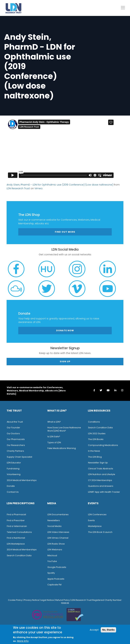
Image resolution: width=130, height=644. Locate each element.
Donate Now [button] (65, 330)
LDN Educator (14, 463)
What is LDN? (54, 422)
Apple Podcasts (56, 579)
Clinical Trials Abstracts (101, 469)
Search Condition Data (100, 428)
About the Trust (15, 422)
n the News (94, 451)
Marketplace (95, 526)
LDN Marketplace (16, 544)
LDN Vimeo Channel (58, 538)
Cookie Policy (15, 600)
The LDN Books (96, 439)
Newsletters (54, 520)
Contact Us (13, 492)
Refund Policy (63, 600)
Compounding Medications (103, 445)
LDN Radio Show (56, 544)
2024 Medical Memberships (22, 480)
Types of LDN (54, 442)
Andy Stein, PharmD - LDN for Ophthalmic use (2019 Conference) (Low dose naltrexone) (60, 185)
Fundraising (13, 469)
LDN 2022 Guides (97, 433)
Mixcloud (52, 555)
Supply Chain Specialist (19, 457)
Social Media (54, 526)
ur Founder (14, 428)
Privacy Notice (31, 600)
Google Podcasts (57, 567)
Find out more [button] (65, 232)
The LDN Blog (95, 457)
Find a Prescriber (16, 520)
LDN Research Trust (18, 188)
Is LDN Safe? (54, 437)
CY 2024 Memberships (100, 480)
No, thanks (109, 630)
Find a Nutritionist (16, 538)
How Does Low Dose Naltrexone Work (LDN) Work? (64, 429)
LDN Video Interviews (58, 532)
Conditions (94, 422)
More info (23, 641)
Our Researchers (16, 445)
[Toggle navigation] (123, 8)
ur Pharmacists (17, 439)
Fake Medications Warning (62, 448)
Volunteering (14, 474)
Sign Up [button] (65, 361)
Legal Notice (47, 600)
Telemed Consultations (19, 532)
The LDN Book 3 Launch (100, 532)
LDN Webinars (55, 550)
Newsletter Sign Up (98, 463)
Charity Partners (15, 451)
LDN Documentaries (58, 514)
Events (91, 520)
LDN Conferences (97, 514)
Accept (94, 630)
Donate (11, 486)
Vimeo (39, 188)
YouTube (52, 561)
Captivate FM (54, 585)
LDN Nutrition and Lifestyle (102, 474)
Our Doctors (13, 433)
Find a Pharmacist (16, 514)
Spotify (51, 573)
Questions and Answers (101, 486)
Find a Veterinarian (17, 526)
